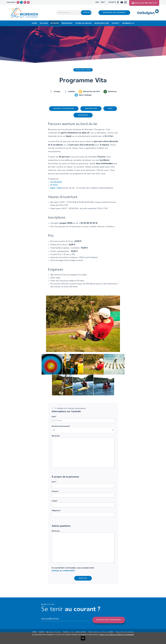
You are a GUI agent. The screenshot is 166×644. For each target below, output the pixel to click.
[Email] (65, 619)
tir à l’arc (54, 185)
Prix (110, 109)
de (18, 2)
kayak (53, 188)
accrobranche (56, 182)
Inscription (91, 109)
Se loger (44, 23)
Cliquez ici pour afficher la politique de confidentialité (117, 635)
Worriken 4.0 (128, 23)
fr (21, 2)
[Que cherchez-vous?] (68, 13)
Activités (55, 23)
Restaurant (67, 23)
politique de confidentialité (63, 571)
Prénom (55, 491)
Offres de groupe (83, 23)
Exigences (83, 115)
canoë (59, 188)
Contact (116, 23)
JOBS (97, 2)
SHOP (103, 2)
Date (54, 417)
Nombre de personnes (61, 426)
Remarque (56, 436)
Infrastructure (102, 23)
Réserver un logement (114, 13)
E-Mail (55, 501)
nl (25, 2)
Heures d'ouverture (64, 109)
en (28, 2)
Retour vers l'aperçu (83, 70)
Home (34, 23)
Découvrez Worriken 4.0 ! (144, 3)
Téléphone (56, 511)
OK (83, 638)
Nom (54, 482)
